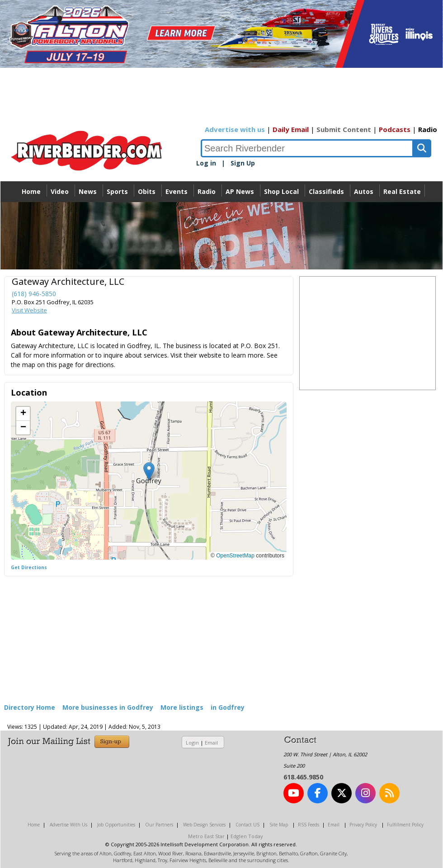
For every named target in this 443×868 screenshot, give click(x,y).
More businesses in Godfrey (108, 707)
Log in (206, 163)
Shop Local (281, 191)
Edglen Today (247, 836)
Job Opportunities (116, 825)
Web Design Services (204, 825)
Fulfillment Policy (405, 825)
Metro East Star (206, 836)
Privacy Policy (363, 825)
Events (177, 191)
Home (31, 191)
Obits (147, 191)
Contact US (247, 825)
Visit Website (29, 310)
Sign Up (243, 163)
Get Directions (29, 567)
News (88, 191)
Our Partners (159, 825)
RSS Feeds (309, 825)
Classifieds (326, 191)
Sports (117, 191)
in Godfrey (228, 707)
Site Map (279, 825)
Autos (364, 191)
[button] (149, 471)
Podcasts (395, 129)
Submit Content (344, 129)
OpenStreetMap (235, 556)
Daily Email (291, 129)
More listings (182, 707)
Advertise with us (235, 129)
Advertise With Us (68, 825)
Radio (428, 129)
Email (211, 743)
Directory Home (30, 707)
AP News (240, 191)
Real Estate (402, 191)
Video (60, 191)
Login (192, 743)
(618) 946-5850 (34, 294)
